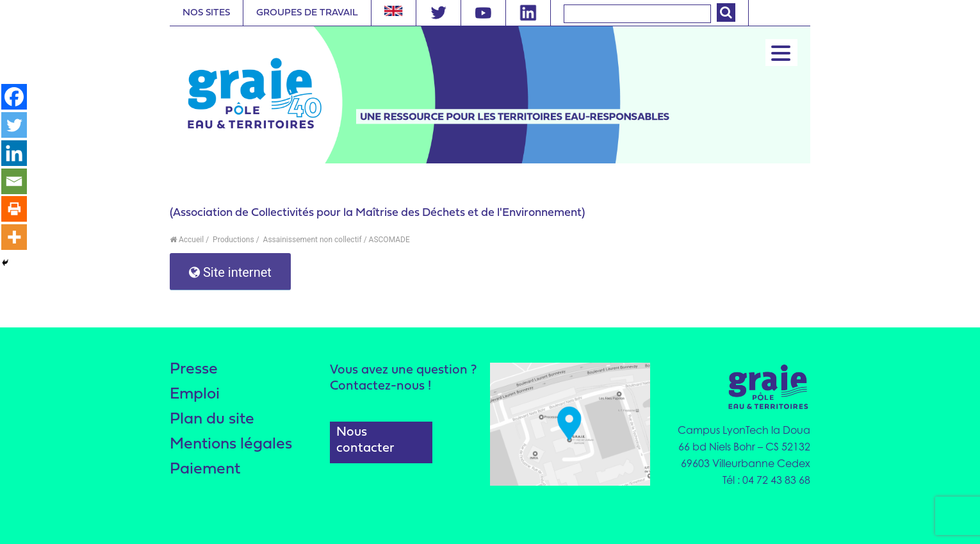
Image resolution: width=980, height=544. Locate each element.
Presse (194, 369)
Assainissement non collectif (312, 240)
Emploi (195, 394)
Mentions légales (231, 444)
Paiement (205, 469)
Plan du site (212, 419)
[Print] (14, 210)
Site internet (230, 272)
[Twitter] (14, 125)
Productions (233, 240)
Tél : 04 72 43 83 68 (766, 480)
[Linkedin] (14, 153)
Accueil (187, 240)
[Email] (14, 181)
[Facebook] (14, 97)
